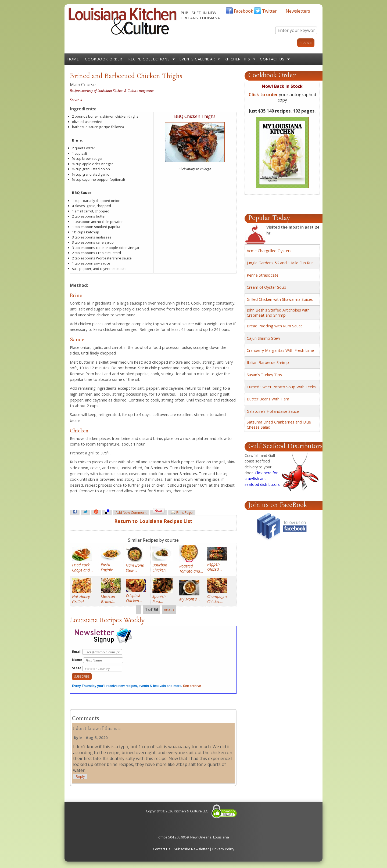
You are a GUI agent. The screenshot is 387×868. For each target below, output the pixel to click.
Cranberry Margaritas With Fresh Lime (280, 350)
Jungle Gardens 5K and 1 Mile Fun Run (280, 263)
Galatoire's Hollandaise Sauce (273, 411)
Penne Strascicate (263, 275)
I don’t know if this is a (97, 729)
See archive (192, 686)
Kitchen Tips (237, 59)
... (109, 567)
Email (97, 652)
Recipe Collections (149, 59)
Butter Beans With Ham (268, 399)
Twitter (269, 11)
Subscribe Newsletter (191, 849)
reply (80, 777)
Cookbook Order (104, 59)
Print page (182, 513)
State (97, 669)
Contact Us (272, 59)
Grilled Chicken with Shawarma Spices (280, 299)
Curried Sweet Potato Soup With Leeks (281, 387)
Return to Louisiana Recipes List (153, 521)
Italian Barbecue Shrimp (268, 362)
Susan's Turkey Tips (264, 375)
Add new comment (131, 513)
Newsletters (298, 11)
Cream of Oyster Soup (266, 287)
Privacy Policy (223, 849)
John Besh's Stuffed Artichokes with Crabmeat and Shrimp (278, 313)
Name (98, 660)
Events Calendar (197, 59)
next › (169, 610)
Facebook (243, 11)
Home (73, 59)
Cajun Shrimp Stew (263, 338)
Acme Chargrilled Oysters (269, 251)
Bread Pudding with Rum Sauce (275, 326)
